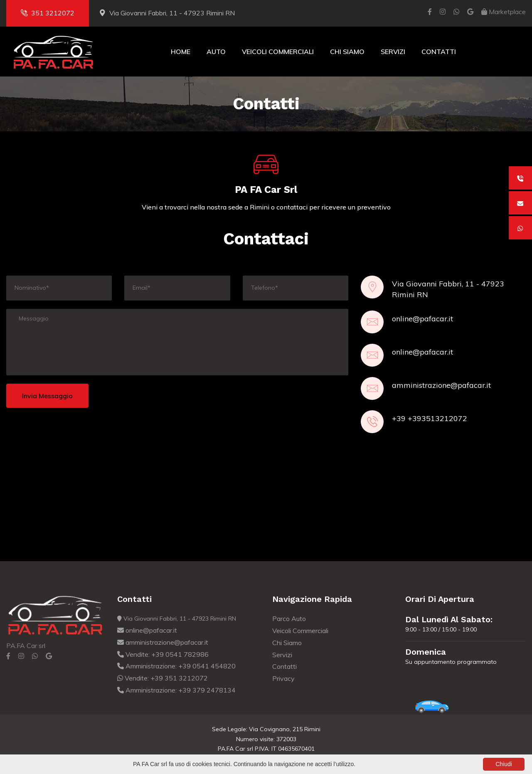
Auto (216, 52)
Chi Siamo (347, 52)
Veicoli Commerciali (278, 52)
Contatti (439, 52)
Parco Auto (289, 619)
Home (181, 52)
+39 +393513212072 (430, 418)
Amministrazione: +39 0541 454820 (176, 666)
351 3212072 (48, 13)
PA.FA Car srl (26, 646)
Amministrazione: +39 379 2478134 (176, 690)
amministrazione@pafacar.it (441, 385)
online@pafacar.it (422, 319)
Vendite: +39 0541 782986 (163, 654)
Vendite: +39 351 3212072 (163, 678)
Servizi (393, 52)
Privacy (283, 678)
